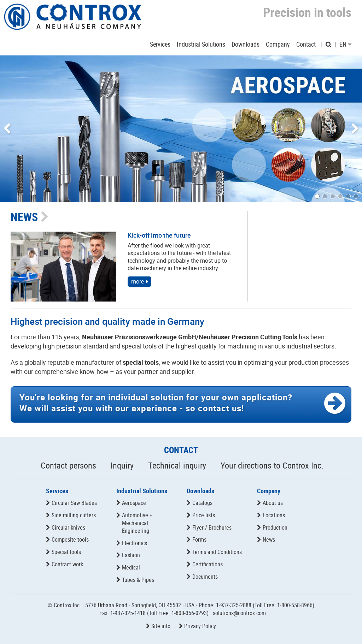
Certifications (208, 564)
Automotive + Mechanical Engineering (137, 523)
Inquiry (122, 465)
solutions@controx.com (239, 613)
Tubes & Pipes (138, 580)
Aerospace (134, 503)
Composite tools (70, 539)
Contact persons (68, 465)
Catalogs (202, 503)
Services (57, 491)
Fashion (131, 555)
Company (269, 491)
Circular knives (68, 527)
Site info (161, 626)
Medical (131, 567)
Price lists (204, 515)
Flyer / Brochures (212, 527)
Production (275, 527)
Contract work (67, 564)
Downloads (200, 491)
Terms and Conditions (217, 552)
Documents (205, 577)
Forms (199, 539)
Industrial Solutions (142, 491)
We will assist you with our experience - (156, 403)
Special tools (66, 552)
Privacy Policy (200, 626)
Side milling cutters (74, 515)
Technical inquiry (177, 465)
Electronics (135, 543)
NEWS (24, 217)
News (269, 539)
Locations (274, 515)
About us (273, 503)
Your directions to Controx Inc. (272, 465)
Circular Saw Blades (74, 503)
